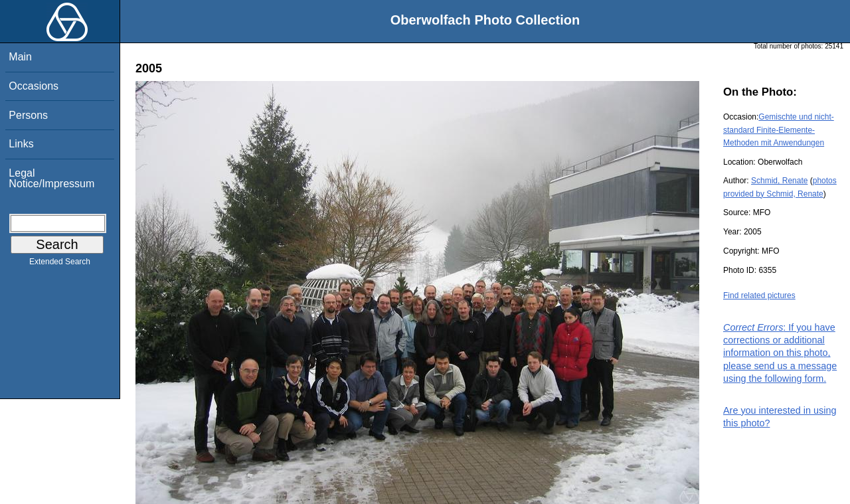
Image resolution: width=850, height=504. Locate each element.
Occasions (34, 86)
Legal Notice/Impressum (51, 178)
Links (21, 144)
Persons (28, 115)
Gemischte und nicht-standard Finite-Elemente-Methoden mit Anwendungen (779, 129)
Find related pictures (759, 295)
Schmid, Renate (779, 181)
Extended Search (60, 264)
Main (20, 57)
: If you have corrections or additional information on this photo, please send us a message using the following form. (780, 353)
